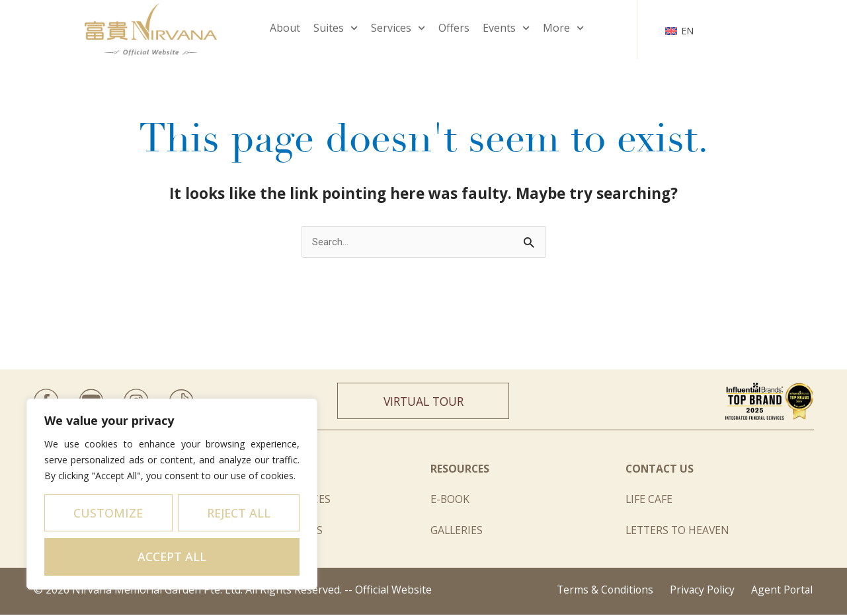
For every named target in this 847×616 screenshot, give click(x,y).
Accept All (172, 557)
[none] (679, 29)
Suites (336, 28)
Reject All (239, 513)
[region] (172, 494)
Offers (454, 28)
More (563, 28)
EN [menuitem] (687, 31)
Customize (108, 513)
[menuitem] (679, 29)
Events (506, 28)
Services (398, 28)
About (285, 28)
